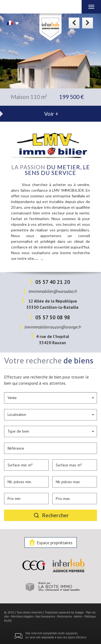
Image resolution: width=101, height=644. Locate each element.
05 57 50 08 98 (53, 317)
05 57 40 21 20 (53, 282)
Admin (78, 616)
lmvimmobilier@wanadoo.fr (53, 291)
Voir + (51, 114)
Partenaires (65, 616)
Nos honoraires (45, 616)
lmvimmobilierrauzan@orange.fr (53, 327)
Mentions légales (22, 616)
